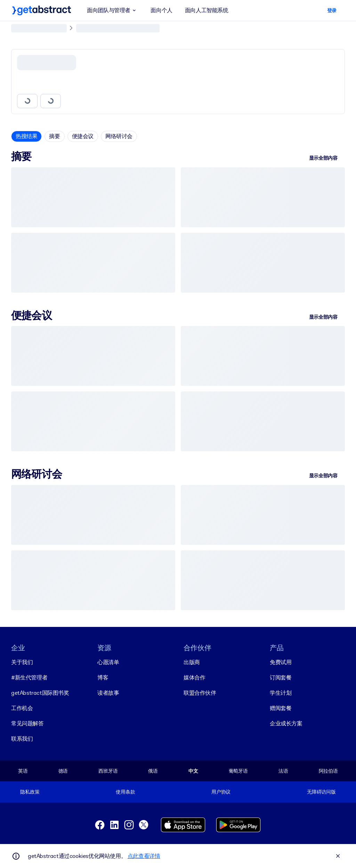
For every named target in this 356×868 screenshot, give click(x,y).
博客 (103, 678)
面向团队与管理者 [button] (112, 10)
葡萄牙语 (238, 771)
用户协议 (221, 792)
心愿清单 (108, 662)
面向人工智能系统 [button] (207, 10)
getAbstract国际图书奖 (40, 693)
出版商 (192, 662)
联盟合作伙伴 (200, 693)
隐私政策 (30, 792)
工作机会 (22, 708)
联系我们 (22, 739)
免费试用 (281, 662)
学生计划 (281, 693)
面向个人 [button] (161, 10)
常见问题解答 (27, 723)
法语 (283, 771)
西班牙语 (108, 771)
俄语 (153, 771)
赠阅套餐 (281, 708)
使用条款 (125, 792)
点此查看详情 (144, 856)
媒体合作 (194, 678)
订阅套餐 (281, 678)
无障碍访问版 (321, 792)
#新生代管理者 (29, 678)
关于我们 (22, 662)
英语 (23, 771)
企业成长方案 (286, 723)
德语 (63, 771)
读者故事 (108, 693)
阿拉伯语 (328, 771)
